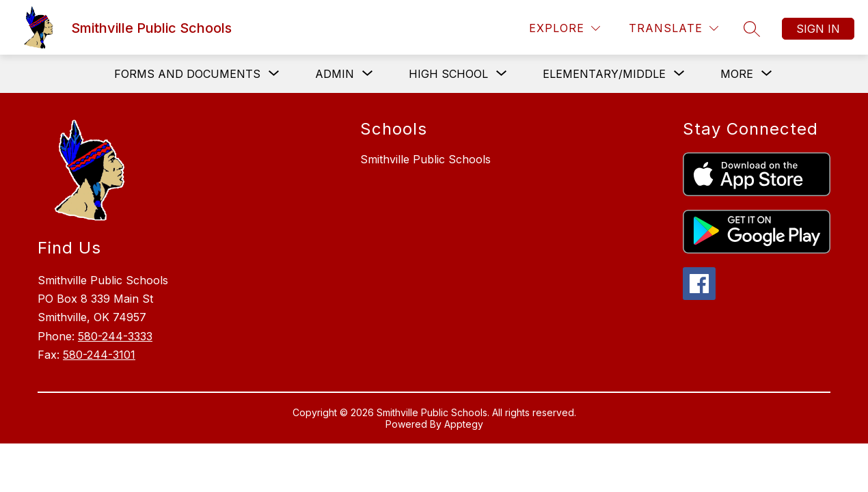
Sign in (818, 29)
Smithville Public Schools (425, 159)
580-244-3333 (115, 336)
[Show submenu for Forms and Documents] (187, 74)
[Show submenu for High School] (448, 74)
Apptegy (464, 424)
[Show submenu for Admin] (335, 74)
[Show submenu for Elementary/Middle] (604, 74)
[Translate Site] (674, 28)
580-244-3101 (99, 355)
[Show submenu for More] (737, 74)
